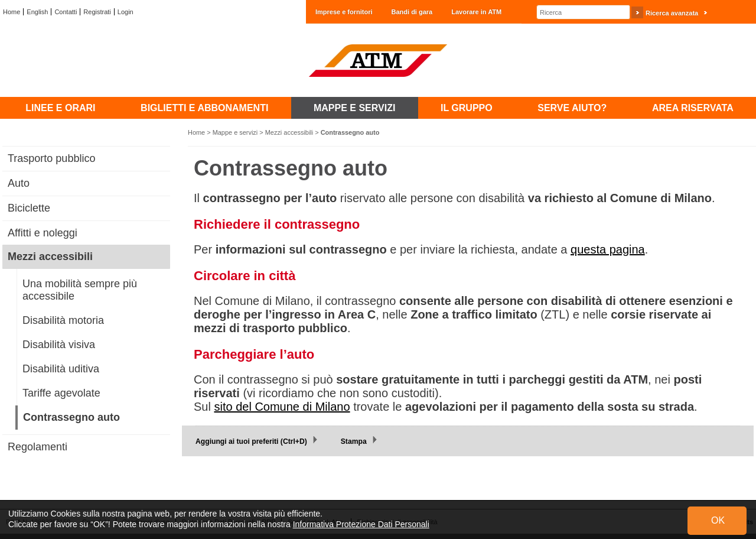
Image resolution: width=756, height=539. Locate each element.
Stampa (354, 441)
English (37, 12)
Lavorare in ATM (476, 12)
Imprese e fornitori (344, 12)
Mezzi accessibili (289, 132)
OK (718, 520)
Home (12, 12)
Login (126, 12)
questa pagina (608, 249)
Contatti (66, 12)
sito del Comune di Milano (282, 407)
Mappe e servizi (235, 132)
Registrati (97, 12)
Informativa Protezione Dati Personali (361, 524)
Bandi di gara (412, 12)
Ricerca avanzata (672, 13)
